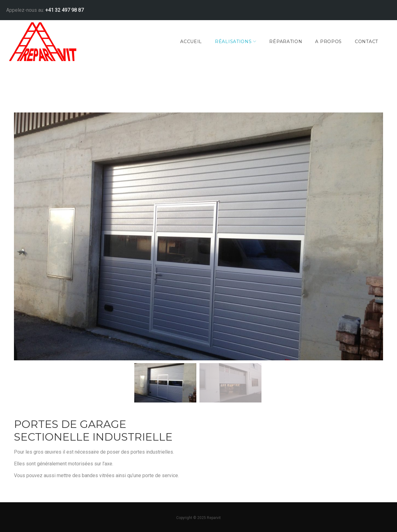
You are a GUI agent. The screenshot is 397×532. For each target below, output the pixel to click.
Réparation (281, 42)
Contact (362, 42)
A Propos (324, 42)
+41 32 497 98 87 (72, 9)
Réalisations (229, 42)
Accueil (186, 42)
